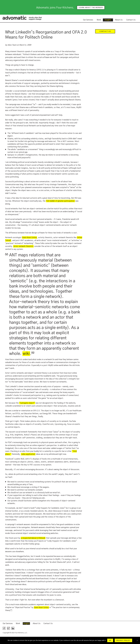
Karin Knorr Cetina (29, 238)
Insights (108, 20)
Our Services (88, 20)
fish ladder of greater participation (60, 201)
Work (99, 20)
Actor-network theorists (23, 246)
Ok (110, 640)
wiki (26, 354)
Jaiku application (28, 454)
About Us (119, 20)
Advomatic (15, 18)
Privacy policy (123, 640)
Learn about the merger (91, 8)
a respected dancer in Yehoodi (33, 538)
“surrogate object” (27, 403)
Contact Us (131, 20)
